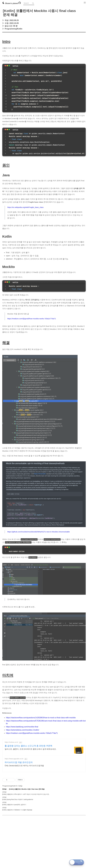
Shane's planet (10, 3)
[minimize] (7, 66)
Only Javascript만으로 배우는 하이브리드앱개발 (24, 766)
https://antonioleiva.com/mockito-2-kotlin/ (23, 730)
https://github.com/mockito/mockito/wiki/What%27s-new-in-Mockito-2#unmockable (38, 532)
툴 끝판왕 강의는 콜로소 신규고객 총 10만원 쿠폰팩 (28, 746)
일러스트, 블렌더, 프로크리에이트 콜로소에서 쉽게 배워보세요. (31, 749)
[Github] (20, 3)
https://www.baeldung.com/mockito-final (22, 727)
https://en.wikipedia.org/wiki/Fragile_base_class (25, 207)
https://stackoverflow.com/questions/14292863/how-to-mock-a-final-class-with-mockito (41, 718)
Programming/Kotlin (14, 29)
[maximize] (9, 66)
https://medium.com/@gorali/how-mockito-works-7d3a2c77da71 (32, 319)
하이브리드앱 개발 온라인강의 (19, 762)
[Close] (5, 66)
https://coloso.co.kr (11, 742)
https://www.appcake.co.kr (14, 759)
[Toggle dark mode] (77, 862)
